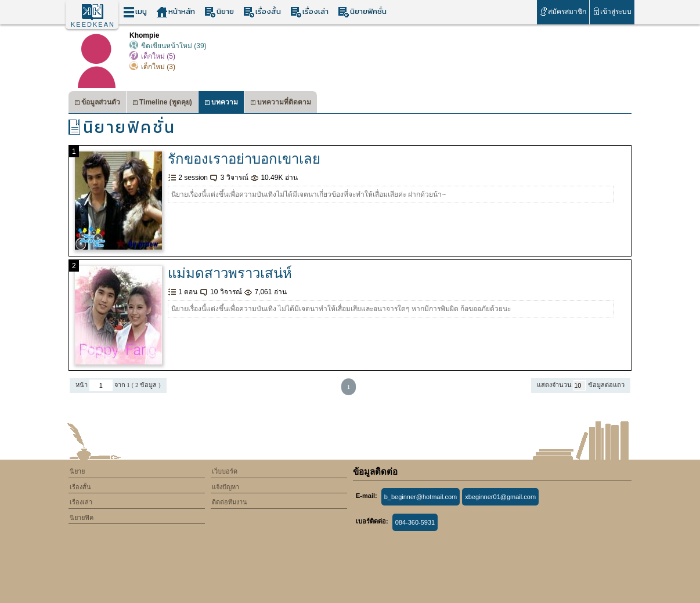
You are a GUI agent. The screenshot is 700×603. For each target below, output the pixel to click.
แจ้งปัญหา (225, 487)
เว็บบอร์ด (225, 471)
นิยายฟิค (82, 518)
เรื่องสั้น (262, 12)
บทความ (221, 104)
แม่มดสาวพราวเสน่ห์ (230, 273)
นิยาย (219, 12)
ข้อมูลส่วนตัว (97, 104)
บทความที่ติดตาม (281, 104)
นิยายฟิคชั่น (362, 12)
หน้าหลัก (176, 12)
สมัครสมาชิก (563, 11)
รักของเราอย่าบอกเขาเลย (244, 159)
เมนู (135, 12)
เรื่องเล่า (309, 12)
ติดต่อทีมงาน (230, 502)
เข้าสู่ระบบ (612, 11)
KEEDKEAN (93, 24)
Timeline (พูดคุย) (162, 104)
